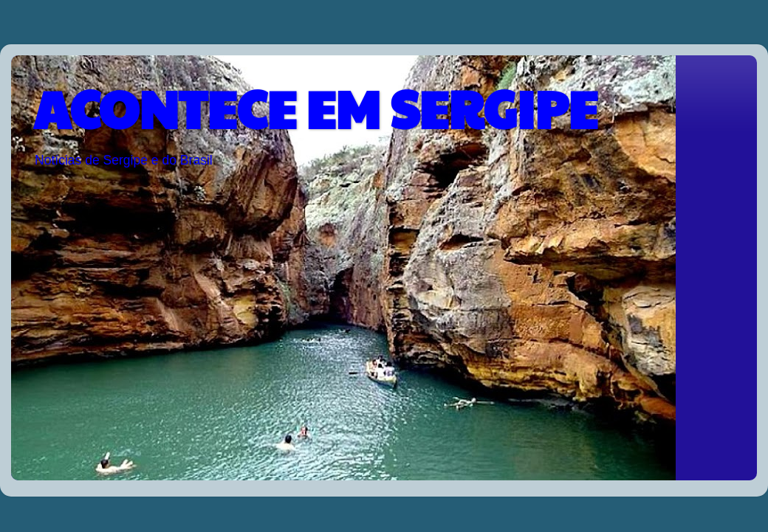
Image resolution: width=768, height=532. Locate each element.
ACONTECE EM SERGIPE (315, 108)
